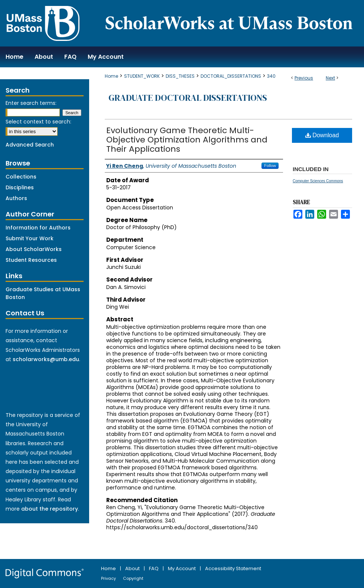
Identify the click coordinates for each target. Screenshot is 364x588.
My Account (182, 568)
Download (322, 135)
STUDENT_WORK (142, 76)
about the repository (50, 509)
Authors (16, 198)
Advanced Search (30, 145)
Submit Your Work (30, 238)
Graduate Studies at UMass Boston (43, 293)
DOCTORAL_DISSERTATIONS (231, 76)
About (133, 568)
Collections (21, 177)
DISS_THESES (180, 76)
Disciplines (20, 187)
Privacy (109, 578)
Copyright (133, 578)
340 (271, 76)
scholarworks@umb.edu (46, 359)
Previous (304, 78)
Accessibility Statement (233, 568)
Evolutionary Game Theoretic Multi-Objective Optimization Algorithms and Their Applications (187, 140)
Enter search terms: (31, 103)
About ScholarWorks (34, 249)
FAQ (154, 568)
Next (330, 78)
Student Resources (31, 260)
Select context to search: (38, 122)
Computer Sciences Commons (318, 181)
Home (111, 76)
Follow (270, 166)
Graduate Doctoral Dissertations (188, 98)
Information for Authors (38, 228)
